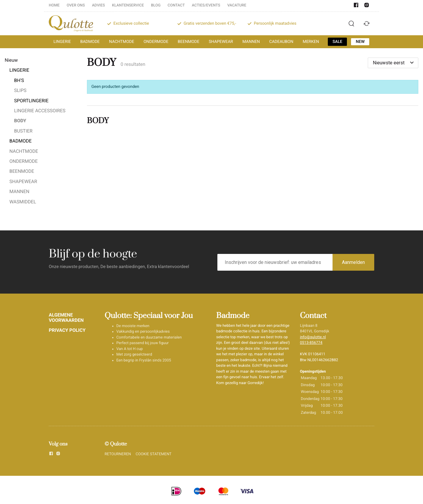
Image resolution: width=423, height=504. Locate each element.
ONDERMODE (156, 42)
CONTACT (176, 5)
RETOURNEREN (118, 454)
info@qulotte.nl (313, 337)
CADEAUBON (281, 42)
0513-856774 (311, 343)
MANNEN (251, 42)
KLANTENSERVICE (128, 5)
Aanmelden (353, 262)
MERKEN (311, 42)
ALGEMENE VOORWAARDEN (66, 318)
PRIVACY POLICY (67, 330)
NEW (360, 42)
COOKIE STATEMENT (154, 454)
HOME (54, 5)
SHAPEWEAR (221, 42)
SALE (337, 42)
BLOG (156, 5)
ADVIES (98, 5)
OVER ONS (76, 5)
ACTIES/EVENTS (206, 5)
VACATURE (237, 5)
